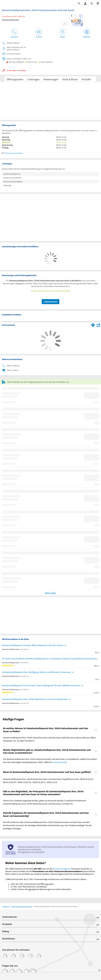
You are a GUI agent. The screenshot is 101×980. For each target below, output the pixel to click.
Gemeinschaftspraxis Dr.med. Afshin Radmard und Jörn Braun (33, 645)
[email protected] (59, 762)
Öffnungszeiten (15, 79)
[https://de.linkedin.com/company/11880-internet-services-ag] (26, 972)
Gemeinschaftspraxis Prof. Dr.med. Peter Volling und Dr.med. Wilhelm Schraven (41, 685)
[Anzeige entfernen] (99, 970)
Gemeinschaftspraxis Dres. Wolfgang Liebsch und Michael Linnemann (36, 672)
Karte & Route (70, 79)
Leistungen (33, 79)
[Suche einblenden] (79, 3)
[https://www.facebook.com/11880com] (5, 972)
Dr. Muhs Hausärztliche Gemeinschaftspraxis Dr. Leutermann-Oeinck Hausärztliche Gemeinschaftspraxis (50, 659)
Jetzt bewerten (50, 302)
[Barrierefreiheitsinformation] (92, 3)
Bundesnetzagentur (62, 869)
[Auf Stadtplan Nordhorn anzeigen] (98, 325)
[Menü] (98, 3)
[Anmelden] (85, 3)
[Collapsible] (96, 730)
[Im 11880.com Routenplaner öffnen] (93, 325)
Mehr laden (51, 593)
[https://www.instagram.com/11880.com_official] (12, 972)
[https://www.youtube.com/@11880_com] (33, 972)
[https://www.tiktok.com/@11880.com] (19, 972)
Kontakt (86, 79)
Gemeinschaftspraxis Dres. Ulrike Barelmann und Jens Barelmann (35, 699)
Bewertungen (51, 79)
